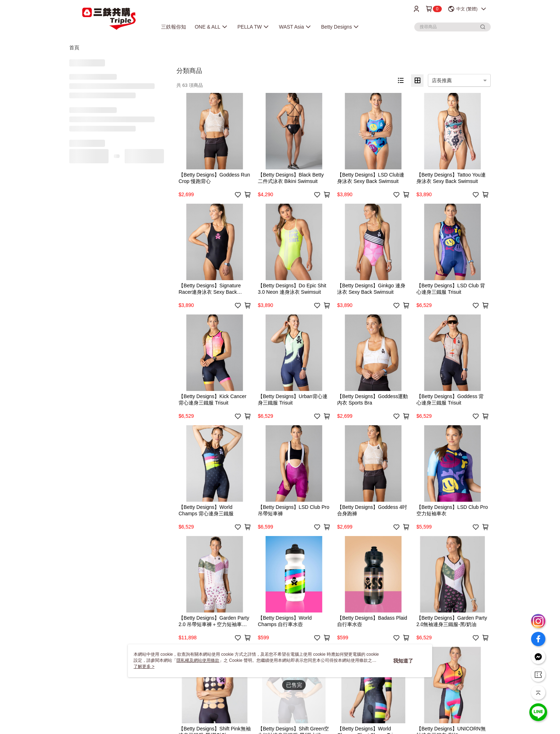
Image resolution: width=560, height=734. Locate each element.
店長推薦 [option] (442, 80)
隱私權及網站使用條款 (198, 660)
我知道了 (403, 661)
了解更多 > (144, 666)
